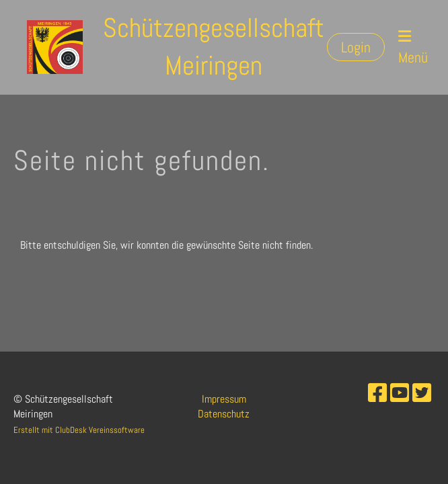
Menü (413, 48)
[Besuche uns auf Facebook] (377, 393)
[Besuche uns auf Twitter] (422, 393)
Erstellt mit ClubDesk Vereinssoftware (79, 430)
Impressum (224, 399)
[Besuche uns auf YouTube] (400, 393)
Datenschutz (224, 414)
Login (356, 47)
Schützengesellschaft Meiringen (214, 47)
